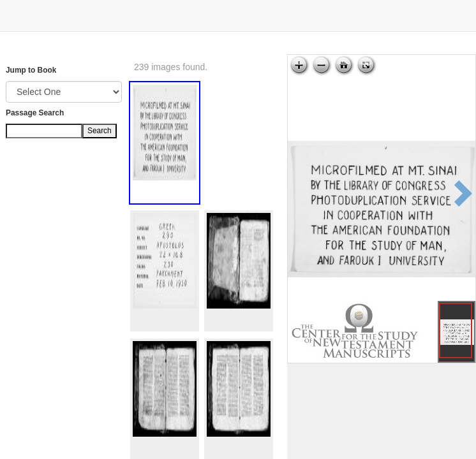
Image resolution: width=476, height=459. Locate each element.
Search (100, 131)
